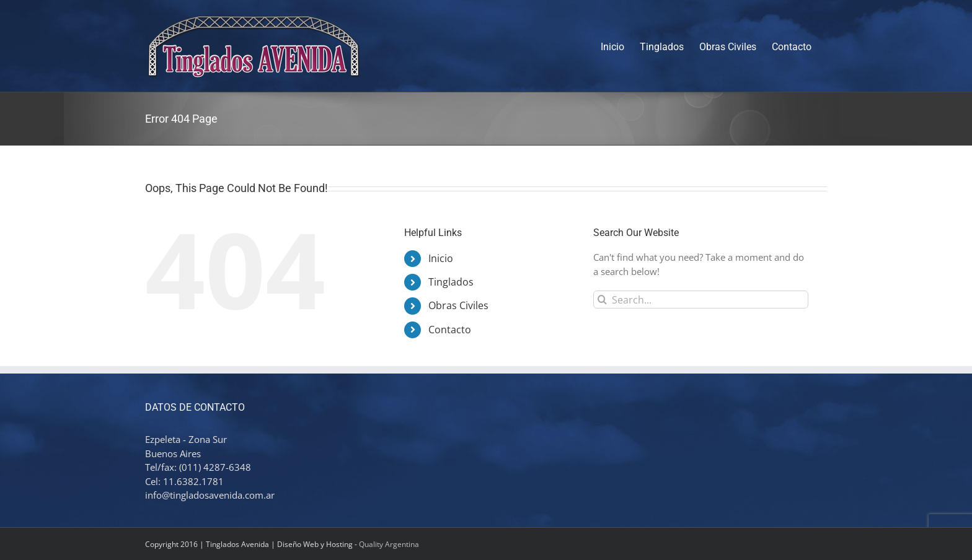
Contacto (450, 330)
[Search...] (701, 300)
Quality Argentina (389, 544)
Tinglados (451, 282)
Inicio (441, 258)
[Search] (602, 300)
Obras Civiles (458, 305)
